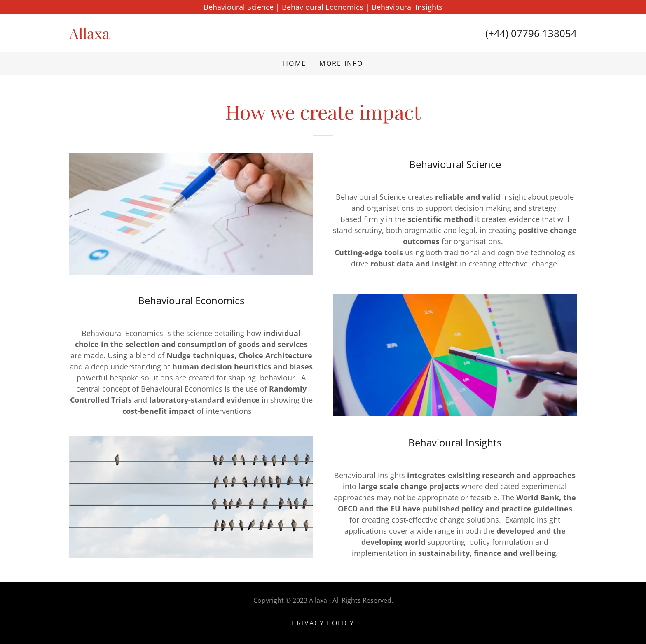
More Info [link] (341, 63)
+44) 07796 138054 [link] (532, 33)
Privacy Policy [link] (323, 623)
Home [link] (295, 63)
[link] (196, 36)
